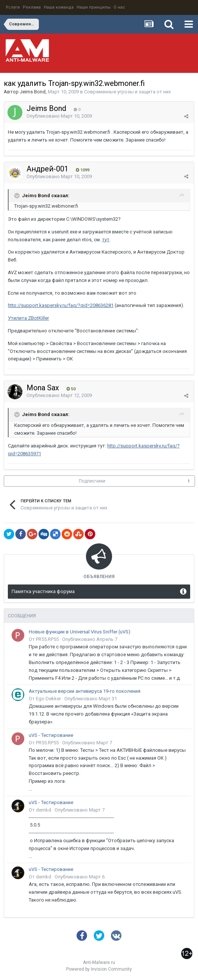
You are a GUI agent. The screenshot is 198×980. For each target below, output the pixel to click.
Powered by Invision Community (99, 969)
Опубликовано (59, 116)
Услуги (13, 7)
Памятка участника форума (43, 591)
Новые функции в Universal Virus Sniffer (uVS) (80, 632)
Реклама (32, 7)
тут (106, 240)
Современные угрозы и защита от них (127, 92)
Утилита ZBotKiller (28, 318)
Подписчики (92, 481)
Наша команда (59, 7)
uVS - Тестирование (51, 735)
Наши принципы (94, 7)
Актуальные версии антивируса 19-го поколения (85, 691)
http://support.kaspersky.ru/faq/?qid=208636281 (61, 305)
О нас (119, 7)
